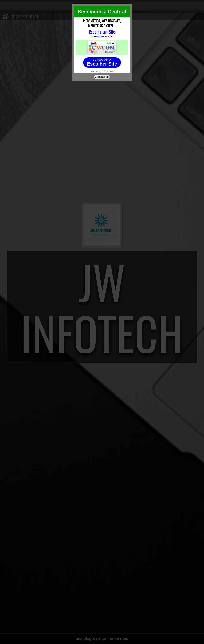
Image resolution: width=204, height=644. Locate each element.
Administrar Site (102, 77)
